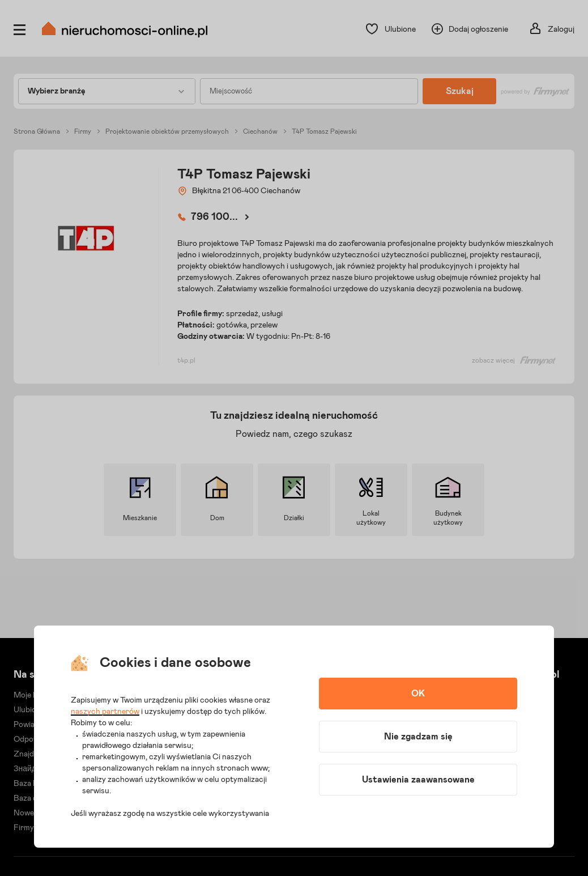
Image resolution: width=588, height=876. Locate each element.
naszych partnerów (105, 712)
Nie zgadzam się (418, 737)
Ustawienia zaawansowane (418, 780)
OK (418, 694)
